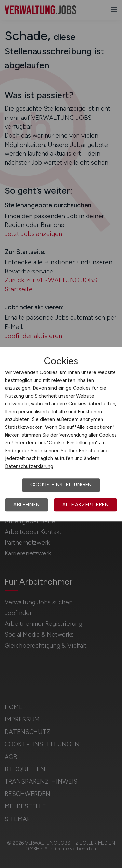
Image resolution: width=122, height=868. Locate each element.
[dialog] (61, 434)
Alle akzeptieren (86, 505)
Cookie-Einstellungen (61, 485)
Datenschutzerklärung (29, 466)
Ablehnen (27, 505)
